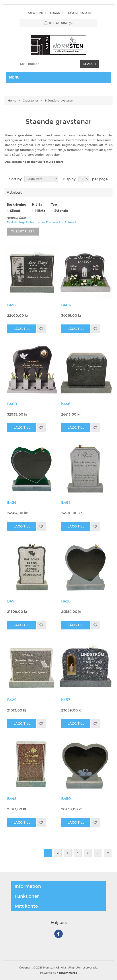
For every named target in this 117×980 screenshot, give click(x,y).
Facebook (58, 934)
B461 (65, 503)
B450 (66, 799)
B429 (12, 700)
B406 (66, 305)
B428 (66, 601)
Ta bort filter (23, 232)
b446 (66, 404)
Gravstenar (30, 101)
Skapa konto (36, 13)
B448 (12, 799)
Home (12, 101)
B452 (12, 305)
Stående (61, 211)
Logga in (57, 13)
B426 (12, 503)
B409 (12, 404)
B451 (11, 601)
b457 (66, 700)
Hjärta (40, 211)
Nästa (98, 853)
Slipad (15, 211)
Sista (108, 853)
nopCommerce (67, 973)
